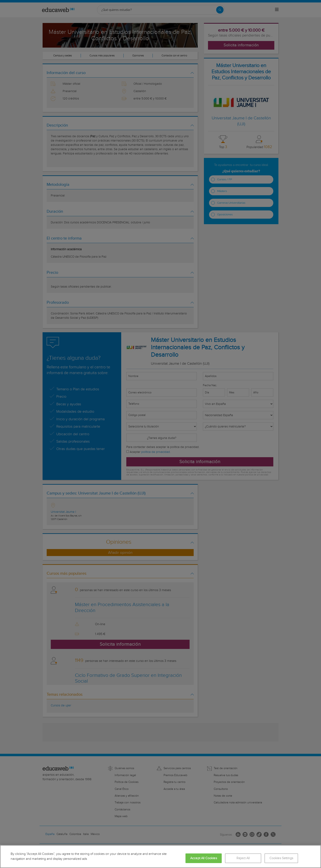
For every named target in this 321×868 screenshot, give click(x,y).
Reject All (243, 858)
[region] (160, 857)
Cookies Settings (281, 858)
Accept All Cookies (204, 858)
